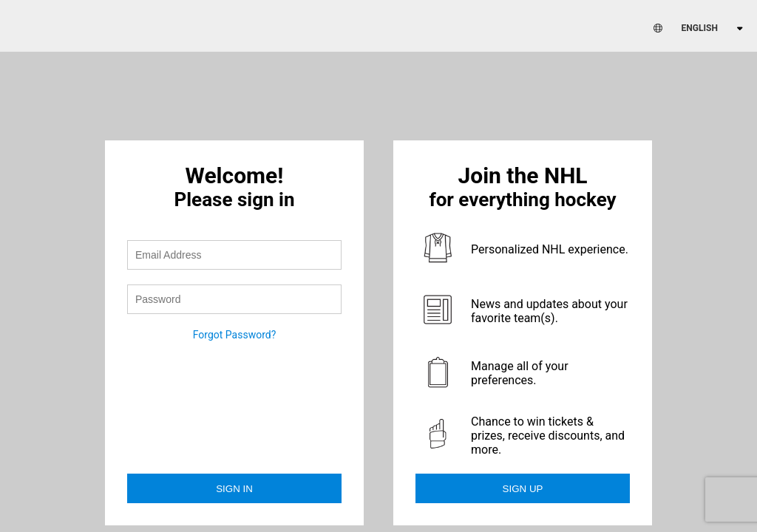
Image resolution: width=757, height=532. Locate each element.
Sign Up (523, 489)
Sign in (234, 489)
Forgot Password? (235, 335)
